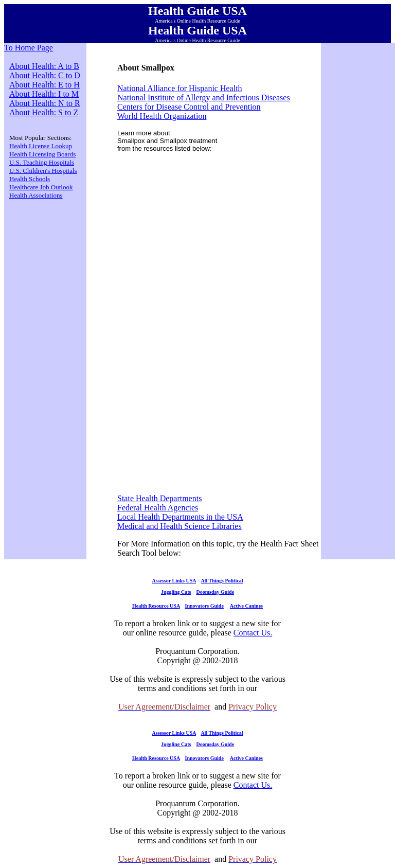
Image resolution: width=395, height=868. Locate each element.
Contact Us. (253, 633)
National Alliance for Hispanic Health (180, 88)
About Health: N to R (45, 103)
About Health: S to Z (44, 112)
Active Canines (246, 606)
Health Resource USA (156, 606)
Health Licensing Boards (42, 154)
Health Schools (30, 179)
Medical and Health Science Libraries (179, 526)
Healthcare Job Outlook (41, 187)
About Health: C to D (45, 75)
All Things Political (222, 581)
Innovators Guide (204, 606)
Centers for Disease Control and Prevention (189, 107)
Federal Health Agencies (158, 508)
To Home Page (29, 48)
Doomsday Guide (216, 592)
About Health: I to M (44, 94)
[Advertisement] (219, 234)
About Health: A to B (44, 66)
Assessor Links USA (174, 581)
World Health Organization (162, 116)
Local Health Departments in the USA (180, 517)
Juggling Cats (176, 592)
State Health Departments (159, 498)
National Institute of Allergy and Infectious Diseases (204, 98)
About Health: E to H (44, 85)
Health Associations (36, 195)
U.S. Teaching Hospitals (42, 162)
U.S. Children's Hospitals (43, 171)
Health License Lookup (41, 146)
